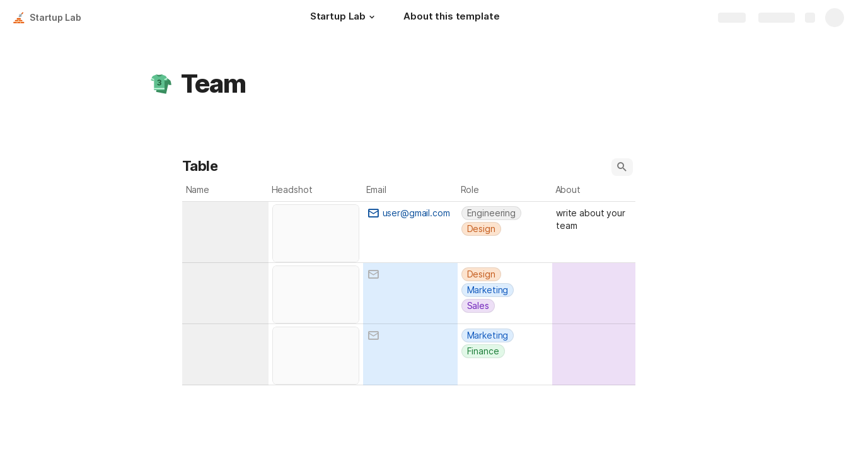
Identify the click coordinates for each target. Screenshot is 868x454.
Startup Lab (55, 17)
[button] (372, 17)
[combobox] (225, 212)
